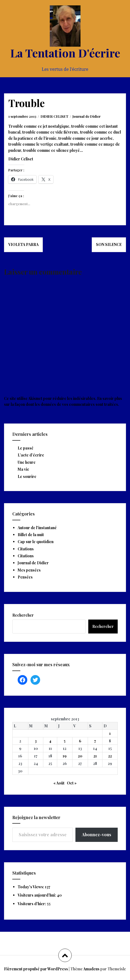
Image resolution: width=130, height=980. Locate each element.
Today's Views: (31, 887)
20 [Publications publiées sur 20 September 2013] (80, 756)
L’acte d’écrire (31, 455)
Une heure (27, 462)
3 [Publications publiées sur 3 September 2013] (36, 741)
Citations (26, 549)
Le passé (26, 448)
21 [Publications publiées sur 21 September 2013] (95, 756)
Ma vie (23, 469)
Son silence (109, 244)
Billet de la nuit (31, 535)
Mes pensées (29, 570)
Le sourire (27, 476)
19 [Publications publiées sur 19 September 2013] (65, 756)
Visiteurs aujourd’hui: (37, 895)
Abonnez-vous (97, 835)
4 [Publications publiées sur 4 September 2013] (50, 741)
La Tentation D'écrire (65, 53)
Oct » (72, 783)
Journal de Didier (87, 116)
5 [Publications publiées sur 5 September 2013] (65, 741)
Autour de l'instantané (37, 528)
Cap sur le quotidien (36, 542)
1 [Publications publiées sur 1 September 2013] (110, 733)
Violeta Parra (23, 244)
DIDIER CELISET (55, 116)
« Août (59, 783)
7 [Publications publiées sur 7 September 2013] (95, 741)
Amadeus (91, 969)
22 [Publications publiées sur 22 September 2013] (110, 756)
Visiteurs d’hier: (32, 904)
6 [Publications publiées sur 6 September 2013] (80, 741)
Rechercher (23, 615)
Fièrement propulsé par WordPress (36, 969)
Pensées (25, 577)
